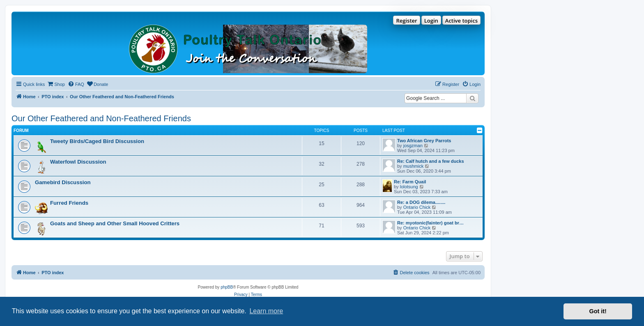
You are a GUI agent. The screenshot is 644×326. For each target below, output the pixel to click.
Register (406, 21)
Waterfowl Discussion (78, 162)
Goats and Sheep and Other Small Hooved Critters (115, 223)
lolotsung (409, 187)
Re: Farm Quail (410, 182)
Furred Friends (69, 203)
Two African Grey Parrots (424, 141)
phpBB (227, 287)
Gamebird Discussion (63, 182)
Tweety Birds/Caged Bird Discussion (97, 141)
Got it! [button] (598, 311)
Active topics (461, 21)
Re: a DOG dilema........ (421, 202)
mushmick (414, 166)
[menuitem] (56, 84)
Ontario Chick (417, 207)
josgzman (413, 146)
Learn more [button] (266, 311)
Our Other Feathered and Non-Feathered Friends (101, 118)
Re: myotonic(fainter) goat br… (430, 223)
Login (431, 21)
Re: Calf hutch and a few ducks (431, 161)
